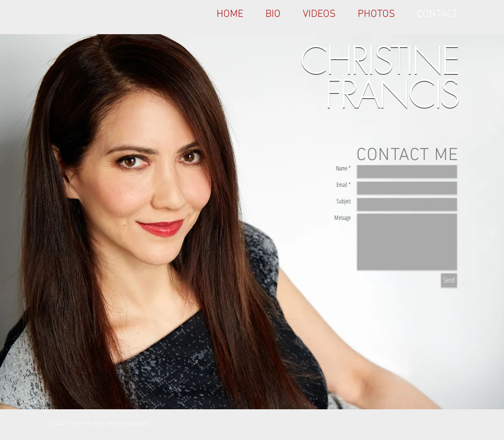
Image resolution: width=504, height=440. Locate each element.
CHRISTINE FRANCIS (379, 77)
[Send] (449, 280)
